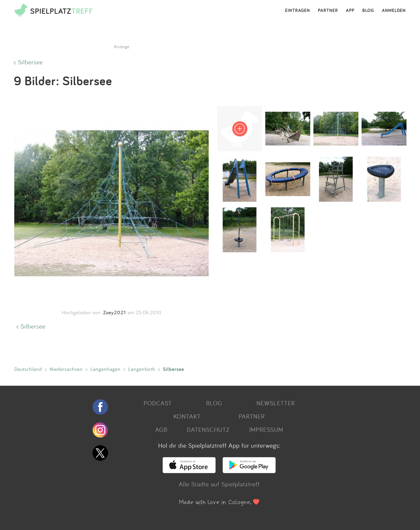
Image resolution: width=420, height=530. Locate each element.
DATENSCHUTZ (208, 429)
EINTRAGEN (298, 11)
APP (350, 11)
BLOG (368, 11)
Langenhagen (106, 369)
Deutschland (28, 369)
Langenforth (142, 369)
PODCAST (158, 403)
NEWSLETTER (276, 403)
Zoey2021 (115, 312)
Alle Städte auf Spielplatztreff (219, 484)
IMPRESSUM (266, 429)
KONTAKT (187, 416)
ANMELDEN (394, 11)
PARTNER (328, 11)
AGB (161, 429)
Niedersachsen (66, 369)
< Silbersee (28, 62)
